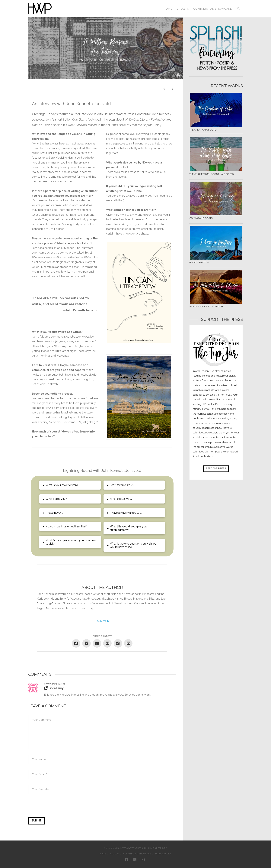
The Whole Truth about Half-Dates (211, 174)
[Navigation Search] (238, 8)
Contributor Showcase (137, 854)
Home (103, 854)
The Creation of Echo (203, 130)
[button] (70, 485)
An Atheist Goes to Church (206, 306)
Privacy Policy (163, 854)
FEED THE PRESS (216, 468)
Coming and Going (201, 218)
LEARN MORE (102, 621)
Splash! (115, 854)
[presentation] (54, 808)
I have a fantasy (199, 262)
